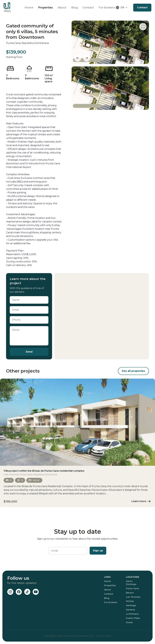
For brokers (107, 8)
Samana (130, 610)
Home (29, 8)
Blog (74, 8)
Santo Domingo (131, 583)
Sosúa (129, 622)
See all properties (133, 371)
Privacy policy (104, 636)
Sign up (98, 551)
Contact (88, 8)
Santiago (131, 605)
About (62, 8)
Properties (45, 8)
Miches (130, 601)
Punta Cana (132, 588)
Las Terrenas (133, 597)
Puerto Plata (133, 618)
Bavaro (130, 593)
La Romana (132, 614)
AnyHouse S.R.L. (86, 636)
